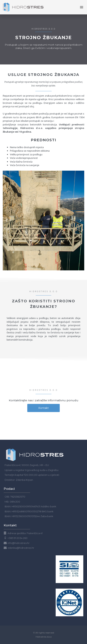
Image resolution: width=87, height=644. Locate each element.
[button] (6, 221)
